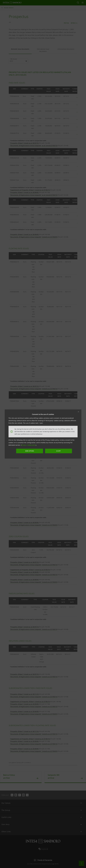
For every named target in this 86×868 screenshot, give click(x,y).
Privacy (24, 445)
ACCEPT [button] (57, 451)
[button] (78, 412)
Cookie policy (32, 445)
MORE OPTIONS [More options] (32, 451)
